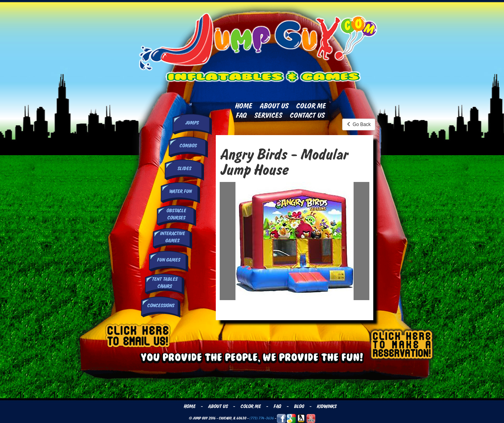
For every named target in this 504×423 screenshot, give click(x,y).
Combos (188, 146)
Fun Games (168, 260)
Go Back (359, 124)
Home (243, 106)
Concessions (160, 306)
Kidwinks (326, 406)
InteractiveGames (172, 237)
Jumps (192, 123)
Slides (184, 169)
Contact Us (307, 115)
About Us (274, 106)
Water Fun (180, 191)
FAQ (241, 115)
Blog (299, 406)
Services (268, 115)
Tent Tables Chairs (164, 283)
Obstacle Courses (176, 214)
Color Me (311, 106)
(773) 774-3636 (261, 418)
